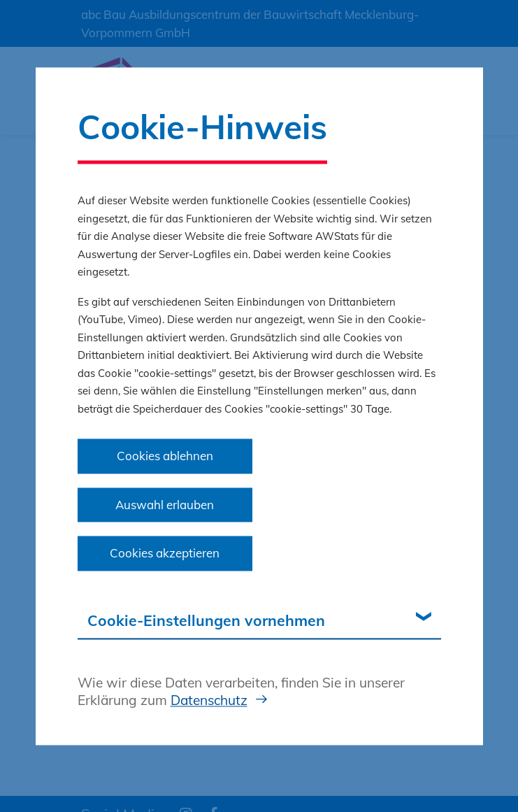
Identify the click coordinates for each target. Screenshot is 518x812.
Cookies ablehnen (165, 456)
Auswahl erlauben (165, 505)
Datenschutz (209, 701)
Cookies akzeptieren (165, 554)
